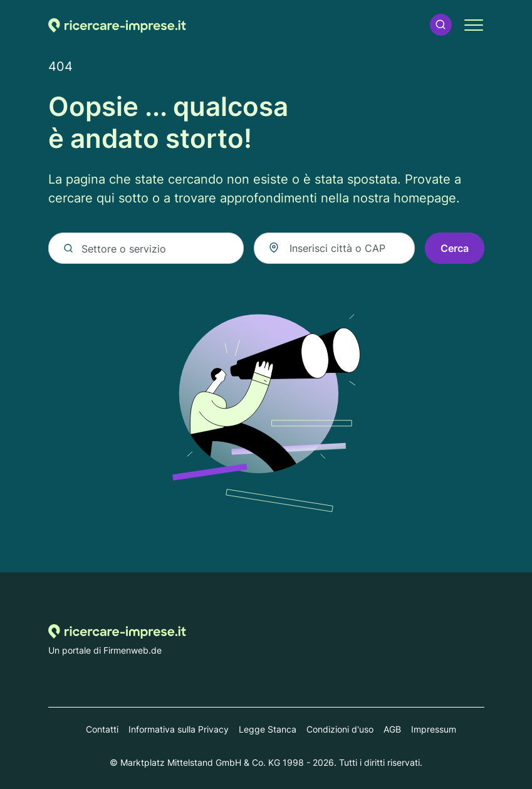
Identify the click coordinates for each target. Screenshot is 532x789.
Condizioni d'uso (340, 729)
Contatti (102, 729)
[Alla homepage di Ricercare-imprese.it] (117, 25)
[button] (441, 25)
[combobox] (334, 248)
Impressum (434, 729)
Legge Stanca (268, 729)
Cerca (455, 248)
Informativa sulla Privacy (179, 729)
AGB (392, 729)
